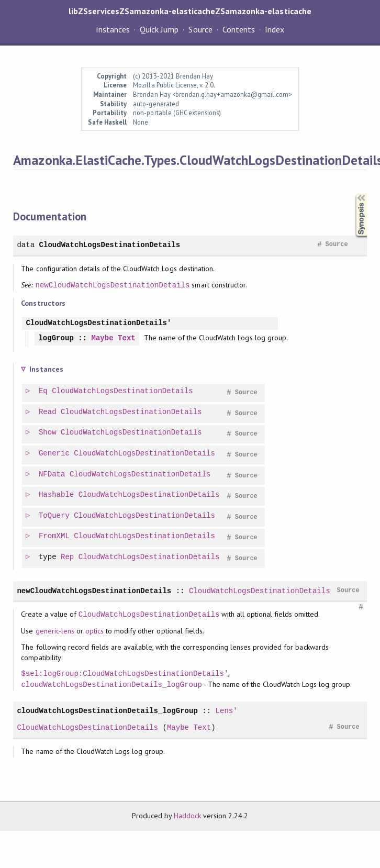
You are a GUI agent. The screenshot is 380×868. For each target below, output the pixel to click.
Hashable (57, 495)
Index (275, 29)
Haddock (187, 816)
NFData (53, 475)
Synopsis (353, 194)
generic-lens (55, 631)
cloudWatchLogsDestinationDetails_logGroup (111, 685)
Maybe (103, 338)
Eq (44, 391)
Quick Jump (159, 29)
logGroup (56, 338)
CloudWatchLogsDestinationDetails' (98, 323)
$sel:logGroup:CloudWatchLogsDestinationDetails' (125, 674)
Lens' (227, 711)
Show (48, 433)
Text (127, 338)
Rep (68, 557)
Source (200, 29)
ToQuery (55, 516)
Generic (55, 454)
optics (94, 631)
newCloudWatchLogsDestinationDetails (113, 285)
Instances (113, 29)
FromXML (55, 536)
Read (48, 412)
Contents (239, 29)
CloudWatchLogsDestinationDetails (110, 245)
